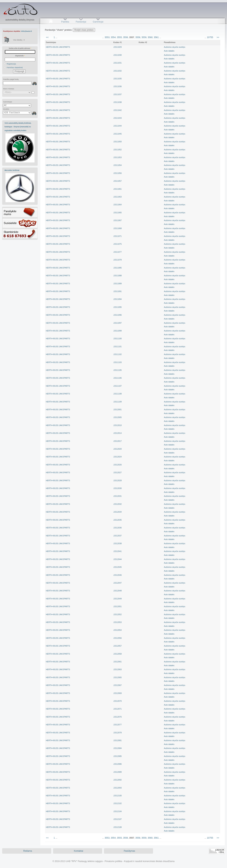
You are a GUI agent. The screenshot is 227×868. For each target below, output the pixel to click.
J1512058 (117, 654)
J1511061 (117, 189)
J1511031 (117, 63)
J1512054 (117, 630)
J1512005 (117, 417)
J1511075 (117, 244)
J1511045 (117, 134)
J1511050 (117, 142)
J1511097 (117, 323)
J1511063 (117, 197)
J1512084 (117, 748)
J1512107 (117, 819)
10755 (210, 37)
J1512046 (117, 575)
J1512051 (117, 607)
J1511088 (117, 276)
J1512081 (117, 740)
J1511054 (117, 165)
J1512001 (117, 410)
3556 (125, 37)
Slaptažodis (20, 56)
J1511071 (117, 236)
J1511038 (117, 102)
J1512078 (117, 733)
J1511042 (117, 110)
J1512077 (117, 725)
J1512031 (117, 496)
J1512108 (117, 827)
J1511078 (117, 260)
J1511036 (117, 86)
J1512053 (117, 622)
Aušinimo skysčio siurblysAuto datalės (175, 49)
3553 (107, 37)
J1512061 (117, 662)
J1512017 (117, 441)
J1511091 (117, 291)
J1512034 (117, 512)
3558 (138, 37)
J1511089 (117, 284)
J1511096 (117, 315)
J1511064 (117, 205)
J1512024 (117, 457)
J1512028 (117, 481)
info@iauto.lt (26, 31)
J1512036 (117, 528)
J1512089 (117, 772)
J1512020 (117, 449)
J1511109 (117, 402)
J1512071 (117, 709)
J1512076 (117, 717)
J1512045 (117, 567)
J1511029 (117, 47)
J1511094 (117, 299)
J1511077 (117, 252)
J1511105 (117, 370)
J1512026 (117, 465)
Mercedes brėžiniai (12, 170)
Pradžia (51, 22)
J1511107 (117, 386)
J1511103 (117, 362)
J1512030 (117, 488)
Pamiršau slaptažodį (15, 67)
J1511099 (117, 331)
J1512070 (117, 701)
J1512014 (117, 433)
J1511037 (117, 94)
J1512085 (117, 756)
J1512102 (117, 803)
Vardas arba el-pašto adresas (20, 48)
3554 (113, 37)
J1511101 (117, 347)
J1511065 (117, 213)
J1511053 (117, 157)
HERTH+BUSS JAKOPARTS (58, 47)
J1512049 (117, 599)
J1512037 (117, 536)
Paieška (65, 22)
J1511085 (117, 268)
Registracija (11, 64)
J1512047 (117, 583)
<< (47, 37)
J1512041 (117, 551)
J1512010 (117, 425)
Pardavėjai (81, 22)
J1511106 (117, 378)
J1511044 (117, 126)
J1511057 (117, 181)
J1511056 (117, 173)
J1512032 (117, 504)
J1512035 (117, 520)
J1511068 (117, 228)
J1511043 (117, 118)
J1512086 (117, 764)
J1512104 (117, 811)
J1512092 (117, 780)
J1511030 (117, 55)
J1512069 (117, 693)
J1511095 (117, 307)
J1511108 (117, 394)
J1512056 (117, 638)
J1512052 (117, 615)
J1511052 (117, 150)
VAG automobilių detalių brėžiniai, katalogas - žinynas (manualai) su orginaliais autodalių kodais (18, 127)
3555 (119, 37)
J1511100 (117, 339)
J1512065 (117, 678)
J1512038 (117, 544)
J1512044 (117, 559)
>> (218, 37)
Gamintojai (98, 22)
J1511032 (117, 71)
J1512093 (117, 788)
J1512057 (117, 646)
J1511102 (117, 354)
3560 (150, 37)
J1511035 (117, 79)
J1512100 (117, 796)
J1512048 (117, 591)
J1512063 (117, 670)
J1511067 (117, 220)
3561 (156, 37)
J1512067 (117, 685)
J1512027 (117, 473)
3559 (144, 37)
